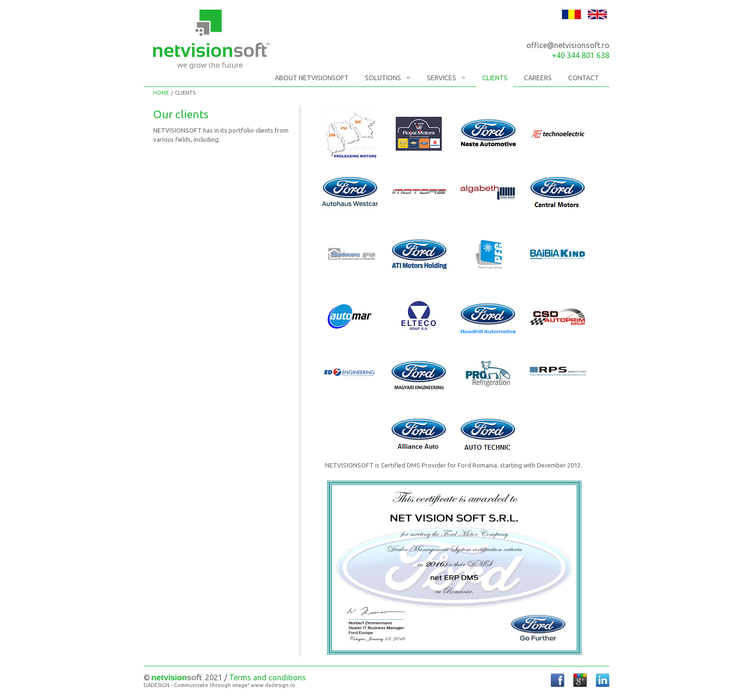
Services (442, 78)
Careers (538, 78)
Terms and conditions (267, 677)
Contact (583, 78)
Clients (495, 78)
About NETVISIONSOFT (312, 78)
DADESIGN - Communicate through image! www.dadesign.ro (219, 685)
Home (161, 93)
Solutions (383, 78)
